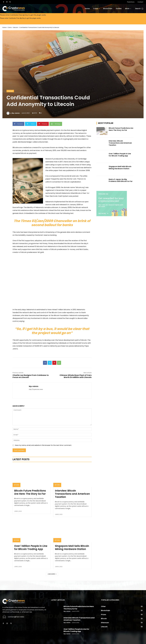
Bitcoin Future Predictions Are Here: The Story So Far (30, 492)
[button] (139, 9)
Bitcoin (16, 485)
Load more (52, 574)
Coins (10, 27)
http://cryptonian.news (36, 389)
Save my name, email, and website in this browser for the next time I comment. (43, 445)
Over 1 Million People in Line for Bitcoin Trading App (31, 547)
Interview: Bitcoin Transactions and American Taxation (72, 494)
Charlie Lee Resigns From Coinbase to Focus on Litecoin (31, 376)
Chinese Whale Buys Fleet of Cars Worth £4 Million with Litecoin (76, 376)
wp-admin (16, 113)
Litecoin (16, 27)
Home (4, 27)
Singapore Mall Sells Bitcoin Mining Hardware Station (72, 547)
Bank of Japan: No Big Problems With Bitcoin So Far (121, 180)
